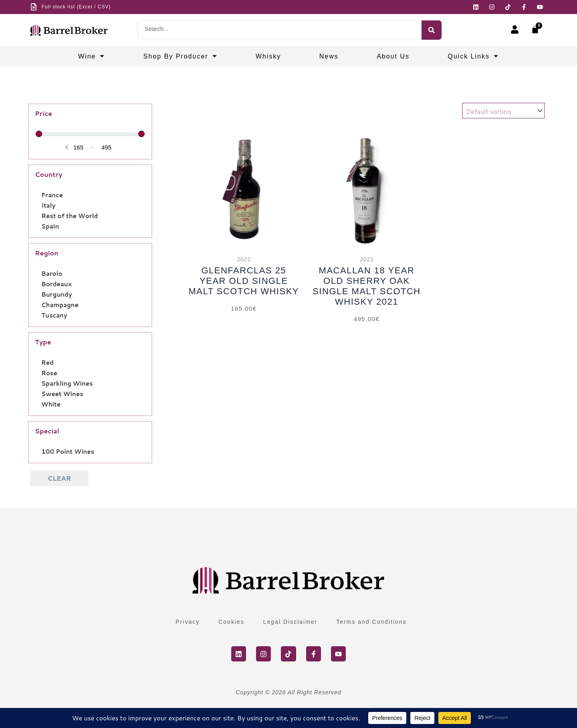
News (329, 56)
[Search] (432, 30)
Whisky (268, 56)
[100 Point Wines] (38, 451)
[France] (38, 194)
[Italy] (38, 205)
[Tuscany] (38, 315)
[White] (38, 404)
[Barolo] (38, 273)
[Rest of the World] (38, 215)
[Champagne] (38, 304)
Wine (92, 57)
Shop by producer (181, 57)
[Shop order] (503, 111)
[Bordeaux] (38, 283)
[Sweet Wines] (38, 393)
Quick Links (473, 57)
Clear (60, 478)
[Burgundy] (38, 294)
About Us (393, 56)
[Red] (38, 362)
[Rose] (38, 372)
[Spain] (38, 226)
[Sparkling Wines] (38, 383)
